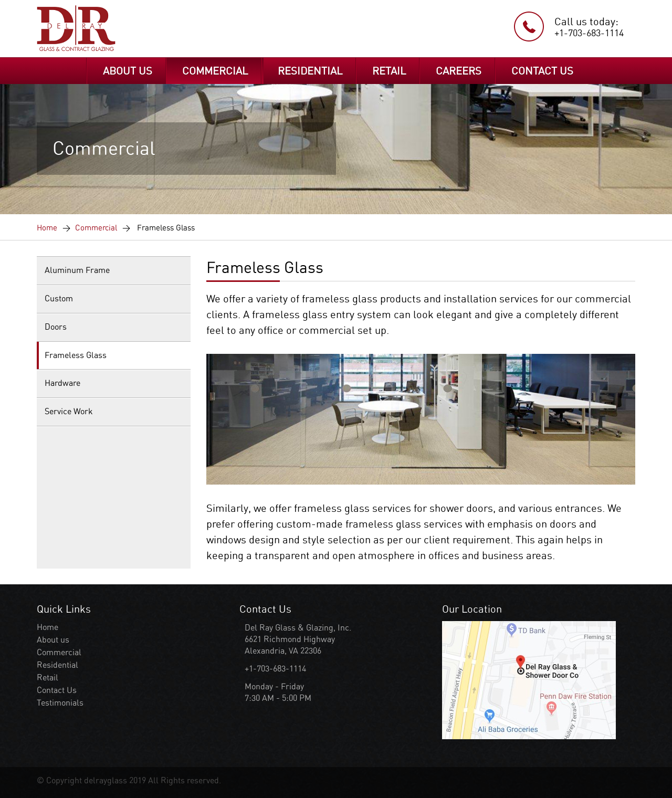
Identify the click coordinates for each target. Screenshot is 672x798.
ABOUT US (128, 71)
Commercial (96, 228)
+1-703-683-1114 (589, 33)
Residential (57, 665)
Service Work (69, 411)
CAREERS (459, 71)
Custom (59, 298)
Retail (48, 678)
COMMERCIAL (215, 71)
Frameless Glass (76, 355)
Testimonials (60, 703)
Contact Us (57, 690)
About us (53, 640)
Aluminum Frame (77, 270)
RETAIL (389, 71)
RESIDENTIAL (310, 71)
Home (47, 228)
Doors (56, 327)
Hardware (62, 383)
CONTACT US (542, 71)
